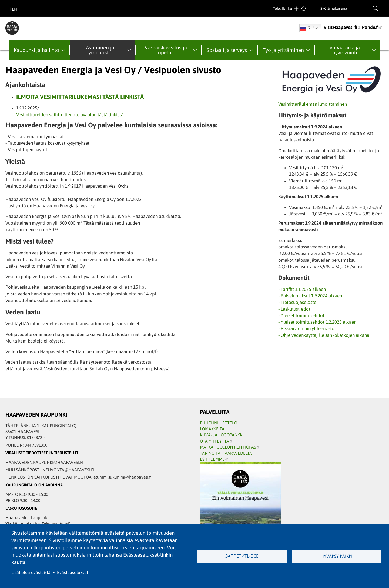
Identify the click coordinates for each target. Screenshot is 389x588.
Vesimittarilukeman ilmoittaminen (313, 104)
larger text (296, 9)
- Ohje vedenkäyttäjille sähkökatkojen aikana (324, 335)
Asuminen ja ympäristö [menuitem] (100, 50)
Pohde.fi (372, 27)
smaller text (311, 9)
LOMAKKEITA (212, 429)
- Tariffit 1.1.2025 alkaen (302, 289)
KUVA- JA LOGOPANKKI (222, 435)
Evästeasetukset (73, 572)
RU (307, 28)
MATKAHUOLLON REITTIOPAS (230, 447)
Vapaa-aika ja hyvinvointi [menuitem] (345, 50)
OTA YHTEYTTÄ (216, 441)
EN (14, 9)
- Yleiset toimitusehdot (301, 315)
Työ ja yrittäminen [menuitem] (283, 50)
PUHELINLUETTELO (219, 423)
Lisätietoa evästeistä (31, 572)
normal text (304, 9)
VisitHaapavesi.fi (342, 27)
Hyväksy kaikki (337, 556)
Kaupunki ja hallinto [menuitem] (36, 50)
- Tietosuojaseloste (297, 302)
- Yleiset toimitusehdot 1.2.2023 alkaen (317, 322)
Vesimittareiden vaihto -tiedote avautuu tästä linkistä (70, 115)
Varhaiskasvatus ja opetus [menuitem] (166, 50)
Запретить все (242, 556)
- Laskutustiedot (294, 309)
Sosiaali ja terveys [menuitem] (227, 50)
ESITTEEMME (214, 459)
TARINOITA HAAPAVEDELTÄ (226, 453)
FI (7, 9)
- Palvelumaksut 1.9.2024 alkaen (310, 296)
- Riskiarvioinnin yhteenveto (306, 328)
